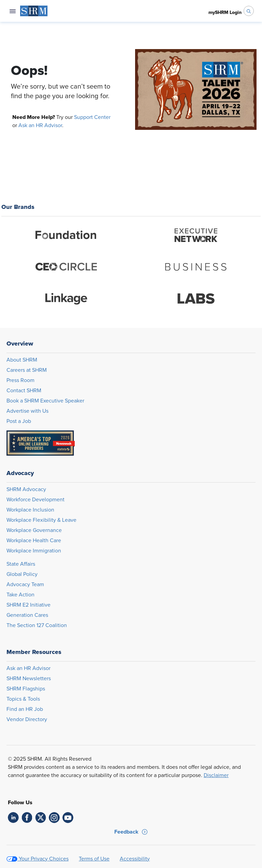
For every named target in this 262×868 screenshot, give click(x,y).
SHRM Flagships (26, 689)
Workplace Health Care (34, 540)
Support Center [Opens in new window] (92, 117)
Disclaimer (216, 775)
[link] (13, 818)
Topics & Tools (23, 699)
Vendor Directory (27, 719)
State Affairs (21, 564)
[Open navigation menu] (13, 11)
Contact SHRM (24, 391)
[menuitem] (34, 11)
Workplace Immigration (34, 551)
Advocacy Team (25, 584)
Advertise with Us (27, 411)
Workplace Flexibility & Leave (41, 520)
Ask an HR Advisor (40, 125)
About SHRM (22, 360)
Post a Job (19, 421)
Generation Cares (27, 615)
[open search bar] (249, 11)
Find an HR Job (25, 709)
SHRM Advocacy (26, 489)
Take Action (20, 595)
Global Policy (22, 574)
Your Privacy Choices (44, 859)
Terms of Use (94, 859)
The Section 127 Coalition (37, 625)
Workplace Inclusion (30, 510)
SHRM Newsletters (29, 679)
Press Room (20, 380)
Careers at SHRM (27, 370)
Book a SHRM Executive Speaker (45, 401)
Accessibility (135, 859)
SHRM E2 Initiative (28, 605)
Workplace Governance (34, 530)
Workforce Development (35, 500)
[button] (131, 832)
